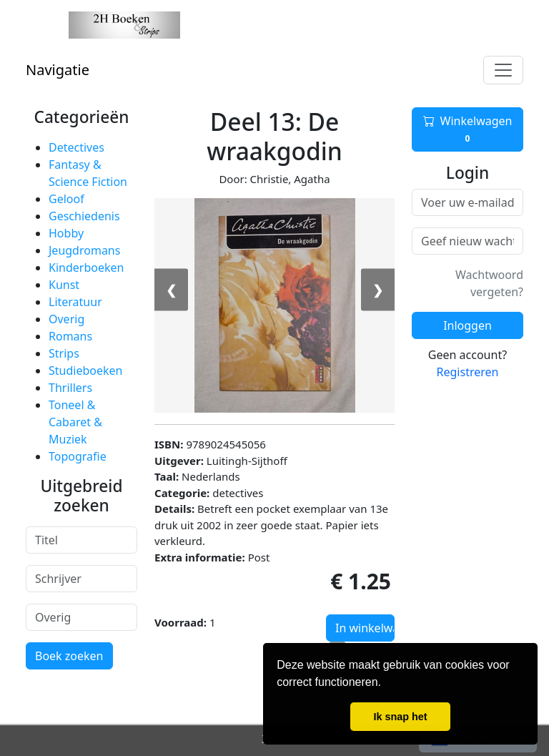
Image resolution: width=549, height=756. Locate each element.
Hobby (66, 233)
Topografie (78, 456)
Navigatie (58, 70)
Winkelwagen (468, 129)
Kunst (64, 285)
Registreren (468, 372)
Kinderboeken (86, 267)
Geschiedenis (84, 216)
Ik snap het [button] (400, 717)
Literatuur (75, 302)
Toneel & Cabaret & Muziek (75, 422)
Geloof (66, 199)
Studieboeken (85, 370)
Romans (70, 336)
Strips (64, 353)
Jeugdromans (84, 250)
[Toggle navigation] (503, 70)
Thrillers (70, 388)
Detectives (76, 147)
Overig (66, 319)
